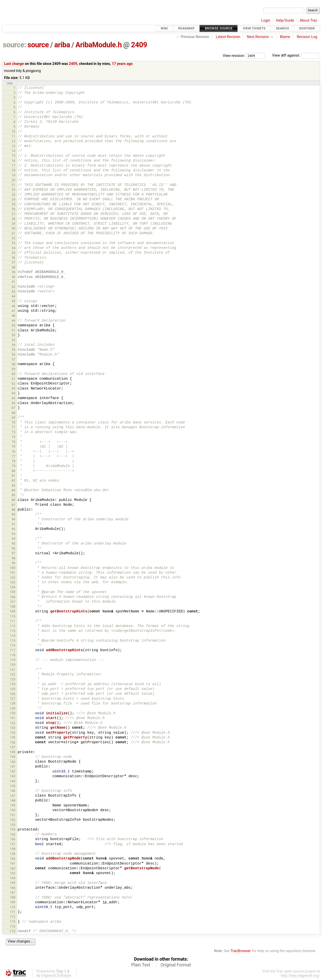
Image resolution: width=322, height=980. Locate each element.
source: (14, 45)
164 (13, 878)
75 (13, 446)
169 (13, 902)
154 (13, 829)
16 (13, 161)
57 (13, 359)
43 (13, 291)
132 (13, 723)
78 (13, 461)
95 (13, 544)
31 (13, 233)
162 (13, 868)
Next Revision (258, 37)
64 (13, 393)
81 (13, 476)
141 (13, 767)
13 (13, 146)
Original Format (176, 965)
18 (13, 170)
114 (13, 636)
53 (13, 340)
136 (13, 742)
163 (13, 873)
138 (13, 752)
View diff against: (296, 55)
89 (13, 514)
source (38, 45)
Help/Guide (285, 21)
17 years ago (122, 64)
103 (13, 582)
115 (13, 640)
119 (13, 660)
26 (13, 209)
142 (13, 771)
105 (13, 592)
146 (13, 791)
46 (13, 306)
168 (13, 897)
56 (13, 354)
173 (13, 922)
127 (13, 699)
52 (13, 335)
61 (13, 379)
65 (13, 398)
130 (13, 713)
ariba (62, 45)
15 (13, 156)
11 (13, 136)
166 (13, 888)
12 (13, 141)
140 (13, 762)
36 (13, 258)
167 (13, 893)
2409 (139, 45)
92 (13, 529)
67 (13, 408)
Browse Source (219, 28)
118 (13, 655)
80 (13, 471)
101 (13, 573)
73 (13, 437)
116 (13, 645)
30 (13, 228)
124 (13, 684)
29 (13, 224)
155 (13, 834)
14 (13, 151)
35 (13, 253)
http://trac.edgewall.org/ (300, 976)
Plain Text (141, 965)
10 (13, 131)
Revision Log (307, 37)
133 (13, 728)
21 (13, 185)
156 (13, 839)
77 (13, 456)
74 (13, 442)
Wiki (164, 28)
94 (13, 539)
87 (13, 505)
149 (13, 805)
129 (13, 708)
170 (13, 907)
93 (13, 534)
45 (13, 301)
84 (13, 490)
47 (13, 311)
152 (13, 820)
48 (13, 316)
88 (13, 510)
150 (13, 810)
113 (13, 631)
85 (13, 495)
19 (13, 175)
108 (13, 606)
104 (13, 587)
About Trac (309, 21)
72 (13, 432)
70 (13, 422)
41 (13, 282)
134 (13, 733)
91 (13, 524)
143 (13, 776)
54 (13, 345)
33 (13, 243)
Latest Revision (228, 37)
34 (13, 248)
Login (266, 21)
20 (13, 180)
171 (13, 912)
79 (13, 466)
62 (13, 384)
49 (13, 321)
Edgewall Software (56, 976)
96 (13, 548)
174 (13, 927)
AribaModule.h (99, 45)
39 (13, 272)
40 (13, 277)
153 (13, 825)
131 (13, 718)
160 (13, 859)
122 (13, 674)
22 (13, 190)
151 (13, 815)
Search (282, 28)
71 (13, 427)
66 (13, 403)
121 (13, 670)
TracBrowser (241, 951)
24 (13, 199)
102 (13, 578)
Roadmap (186, 28)
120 (13, 665)
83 (13, 485)
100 (13, 568)
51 (13, 330)
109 (13, 611)
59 (13, 369)
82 (13, 480)
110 (13, 616)
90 (13, 519)
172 (13, 917)
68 (13, 413)
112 (13, 626)
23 (13, 195)
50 (13, 325)
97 (13, 553)
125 (13, 689)
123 (13, 679)
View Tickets (254, 28)
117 (13, 650)
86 (13, 500)
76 (13, 452)
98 (13, 558)
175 (13, 931)
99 (13, 563)
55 (13, 350)
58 (13, 364)
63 (13, 388)
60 (13, 374)
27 (13, 214)
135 (13, 737)
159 (13, 854)
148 (13, 800)
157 (13, 844)
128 (13, 703)
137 (13, 747)
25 (13, 204)
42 (13, 287)
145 (13, 786)
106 (13, 597)
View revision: (234, 55)
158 (13, 849)
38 (13, 267)
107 (13, 602)
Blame (285, 37)
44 (13, 296)
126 (13, 694)
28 (13, 219)
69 (13, 418)
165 (13, 883)
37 (13, 262)
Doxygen (307, 28)
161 (13, 863)
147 (13, 796)
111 (13, 621)
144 (13, 781)
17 (13, 165)
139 (13, 757)
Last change (14, 64)
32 (13, 238)
